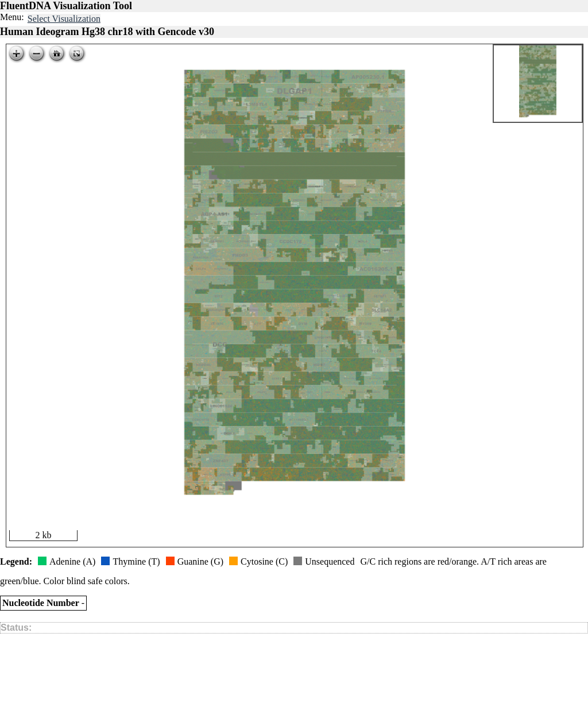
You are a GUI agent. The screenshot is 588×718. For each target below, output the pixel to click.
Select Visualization (64, 19)
